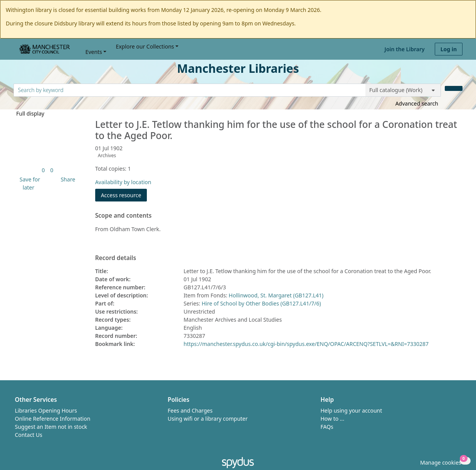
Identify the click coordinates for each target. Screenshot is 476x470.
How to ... (333, 419)
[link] (43, 170)
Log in (449, 49)
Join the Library (405, 49)
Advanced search (417, 103)
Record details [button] (116, 258)
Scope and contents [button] (124, 216)
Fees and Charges (190, 410)
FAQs (327, 427)
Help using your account (352, 410)
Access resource (121, 195)
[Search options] (403, 90)
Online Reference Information (53, 419)
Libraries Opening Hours (46, 410)
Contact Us (29, 435)
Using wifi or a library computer (208, 419)
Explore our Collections (145, 46)
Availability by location (123, 182)
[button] (29, 183)
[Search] (454, 88)
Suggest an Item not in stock (51, 427)
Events (94, 52)
